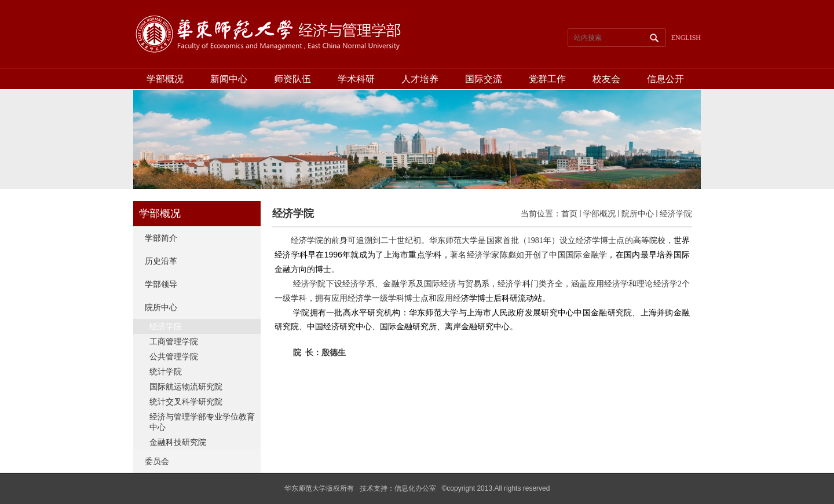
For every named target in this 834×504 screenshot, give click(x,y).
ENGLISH (686, 38)
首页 (569, 214)
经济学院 (676, 214)
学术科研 (356, 79)
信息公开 (665, 79)
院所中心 (638, 214)
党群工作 (547, 79)
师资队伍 (292, 79)
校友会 (606, 79)
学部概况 (165, 79)
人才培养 (420, 79)
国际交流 (484, 79)
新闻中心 (229, 79)
